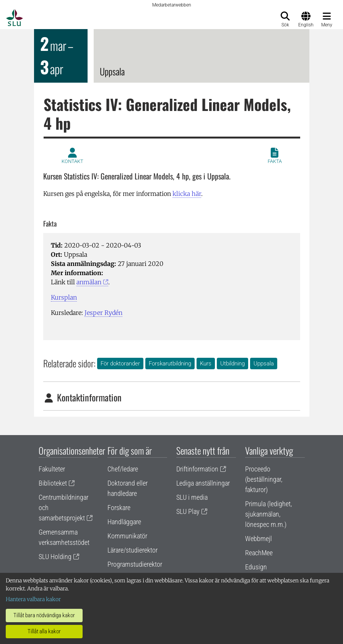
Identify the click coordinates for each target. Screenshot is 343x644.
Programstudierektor (135, 564)
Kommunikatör (127, 536)
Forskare (119, 508)
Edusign (256, 567)
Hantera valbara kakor (33, 599)
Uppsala (264, 364)
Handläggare (124, 522)
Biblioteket (53, 483)
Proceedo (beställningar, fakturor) (264, 479)
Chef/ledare (123, 469)
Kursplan (64, 297)
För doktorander (120, 364)
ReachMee (259, 553)
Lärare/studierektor (132, 550)
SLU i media (192, 497)
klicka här (187, 194)
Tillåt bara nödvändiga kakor (44, 615)
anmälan (89, 282)
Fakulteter (52, 469)
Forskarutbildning (170, 364)
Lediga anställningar (203, 483)
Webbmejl (258, 539)
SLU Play (188, 511)
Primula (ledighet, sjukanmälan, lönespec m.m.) (268, 514)
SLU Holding (55, 557)
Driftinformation (197, 469)
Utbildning (232, 364)
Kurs (206, 364)
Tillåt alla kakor (44, 631)
